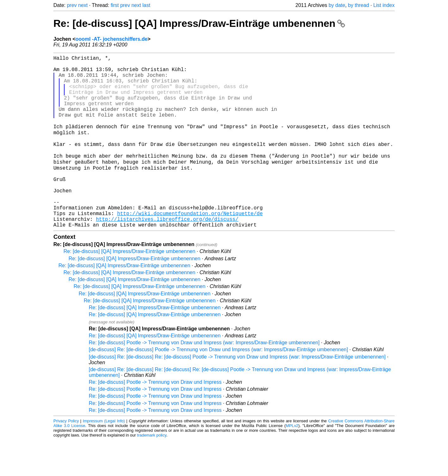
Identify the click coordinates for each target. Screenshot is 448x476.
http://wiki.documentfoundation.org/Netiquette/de (190, 247)
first (115, 5)
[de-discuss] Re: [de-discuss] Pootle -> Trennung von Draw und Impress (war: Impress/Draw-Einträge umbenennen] (218, 386)
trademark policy (152, 471)
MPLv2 (292, 462)
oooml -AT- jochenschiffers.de (112, 39)
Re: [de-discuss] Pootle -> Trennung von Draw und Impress (155, 418)
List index (384, 5)
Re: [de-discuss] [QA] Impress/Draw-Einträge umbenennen (199, 23)
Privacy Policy (66, 457)
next (83, 5)
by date (337, 5)
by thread (358, 5)
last (146, 5)
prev (72, 5)
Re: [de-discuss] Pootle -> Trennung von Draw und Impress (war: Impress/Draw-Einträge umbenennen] (204, 379)
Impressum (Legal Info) (104, 457)
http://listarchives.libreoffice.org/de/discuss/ (167, 254)
